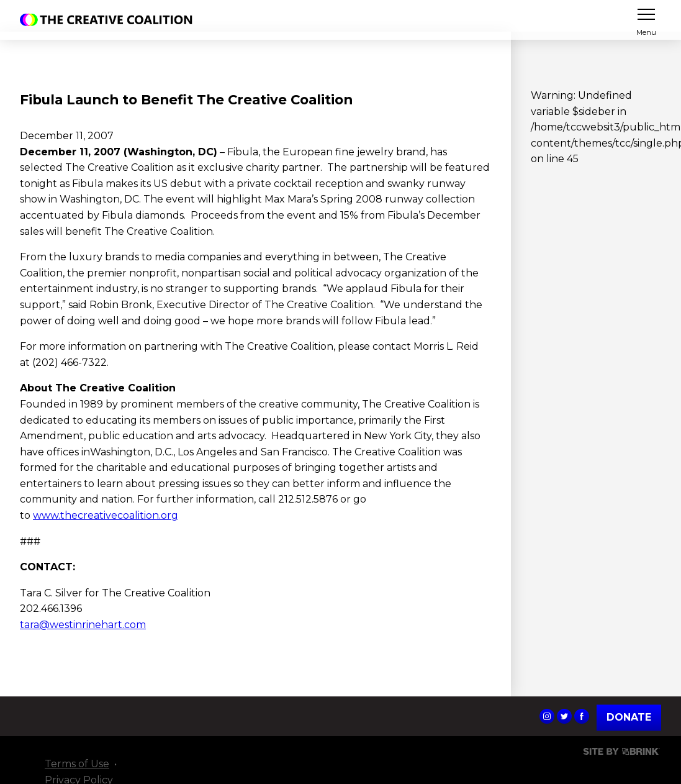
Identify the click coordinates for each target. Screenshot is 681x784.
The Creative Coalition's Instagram (547, 716)
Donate (629, 718)
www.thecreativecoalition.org (106, 515)
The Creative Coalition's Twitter (564, 716)
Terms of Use (77, 764)
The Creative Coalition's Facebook (582, 716)
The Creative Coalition (109, 20)
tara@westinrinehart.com (83, 625)
